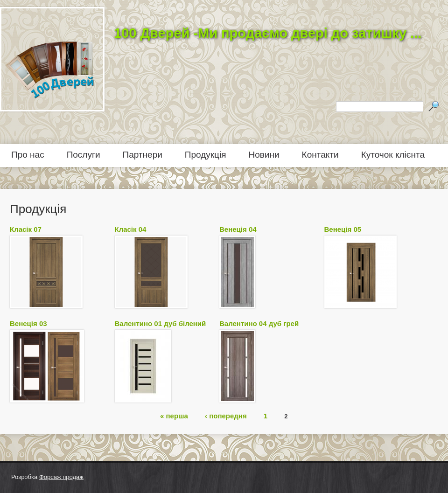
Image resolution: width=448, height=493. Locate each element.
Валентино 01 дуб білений (161, 323)
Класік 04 (131, 229)
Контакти (320, 155)
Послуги (84, 155)
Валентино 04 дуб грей (259, 323)
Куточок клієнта (393, 155)
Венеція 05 (343, 229)
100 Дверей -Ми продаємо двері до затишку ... (268, 33)
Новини (264, 155)
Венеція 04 (238, 229)
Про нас (28, 155)
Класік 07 (26, 229)
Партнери (143, 155)
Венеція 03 (28, 323)
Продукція (206, 155)
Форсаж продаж (61, 477)
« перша (174, 415)
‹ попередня (226, 415)
